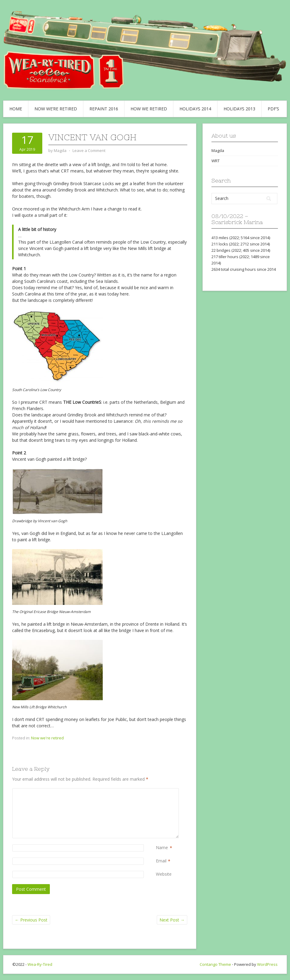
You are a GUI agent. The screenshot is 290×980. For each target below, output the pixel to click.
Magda (218, 150)
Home (16, 109)
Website (164, 874)
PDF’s (273, 109)
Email (161, 861)
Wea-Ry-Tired (40, 964)
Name (162, 848)
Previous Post (31, 920)
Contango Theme (215, 964)
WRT (216, 161)
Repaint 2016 (104, 109)
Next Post (172, 920)
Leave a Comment (89, 150)
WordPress (267, 964)
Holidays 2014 (195, 109)
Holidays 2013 (239, 109)
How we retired (149, 109)
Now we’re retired (56, 109)
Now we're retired (47, 738)
